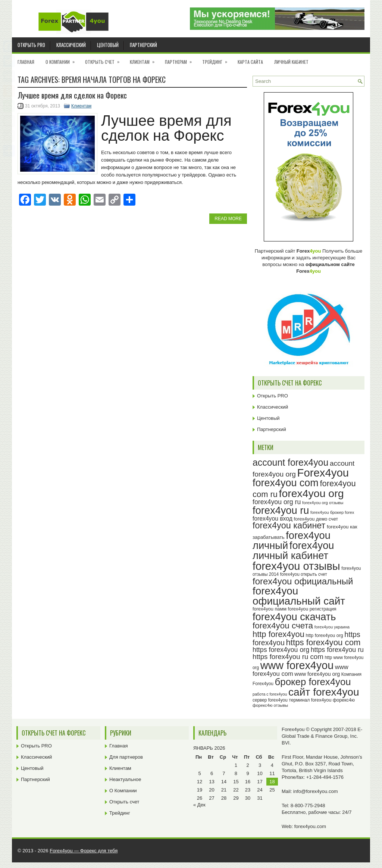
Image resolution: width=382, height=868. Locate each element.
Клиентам (145, 59)
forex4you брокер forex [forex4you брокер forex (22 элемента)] (332, 512)
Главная (26, 62)
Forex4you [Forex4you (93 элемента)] (323, 473)
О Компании (62, 59)
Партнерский (143, 45)
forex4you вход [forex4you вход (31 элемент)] (273, 519)
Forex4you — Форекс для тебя (84, 851)
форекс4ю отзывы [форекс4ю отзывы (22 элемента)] (270, 705)
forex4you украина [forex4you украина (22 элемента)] (332, 627)
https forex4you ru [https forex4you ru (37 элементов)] (337, 650)
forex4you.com (310, 826)
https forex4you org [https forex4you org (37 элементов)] (281, 650)
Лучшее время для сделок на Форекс (72, 95)
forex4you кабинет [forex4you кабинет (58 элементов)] (289, 525)
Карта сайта (250, 62)
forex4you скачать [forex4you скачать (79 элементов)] (294, 617)
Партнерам (181, 59)
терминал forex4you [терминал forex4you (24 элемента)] (310, 700)
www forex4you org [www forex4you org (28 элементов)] (317, 674)
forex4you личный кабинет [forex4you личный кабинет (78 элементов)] (293, 550)
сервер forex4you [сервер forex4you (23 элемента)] (270, 700)
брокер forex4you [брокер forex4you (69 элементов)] (313, 682)
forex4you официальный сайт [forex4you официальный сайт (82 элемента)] (299, 596)
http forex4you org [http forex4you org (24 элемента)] (324, 636)
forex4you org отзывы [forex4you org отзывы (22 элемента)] (323, 503)
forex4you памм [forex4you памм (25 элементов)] (270, 609)
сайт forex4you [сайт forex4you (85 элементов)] (324, 692)
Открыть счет (105, 59)
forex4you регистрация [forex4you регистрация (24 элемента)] (312, 609)
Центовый (108, 45)
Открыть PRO (31, 45)
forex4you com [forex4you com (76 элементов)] (286, 483)
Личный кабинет (291, 62)
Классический (71, 45)
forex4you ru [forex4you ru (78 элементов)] (281, 510)
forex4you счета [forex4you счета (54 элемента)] (283, 626)
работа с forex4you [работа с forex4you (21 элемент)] (270, 694)
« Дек (199, 805)
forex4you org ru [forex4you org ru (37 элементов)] (277, 502)
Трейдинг (217, 59)
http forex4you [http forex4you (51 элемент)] (278, 634)
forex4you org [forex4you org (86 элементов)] (311, 493)
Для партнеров (126, 757)
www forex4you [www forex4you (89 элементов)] (297, 665)
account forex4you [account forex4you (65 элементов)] (290, 462)
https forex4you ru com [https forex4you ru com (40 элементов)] (288, 657)
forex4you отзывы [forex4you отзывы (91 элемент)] (296, 566)
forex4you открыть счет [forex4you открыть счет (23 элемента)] (304, 574)
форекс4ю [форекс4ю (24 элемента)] (344, 700)
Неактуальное (125, 779)
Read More (228, 219)
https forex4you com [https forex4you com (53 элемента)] (323, 642)
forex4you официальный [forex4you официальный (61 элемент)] (303, 581)
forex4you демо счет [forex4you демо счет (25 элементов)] (316, 519)
